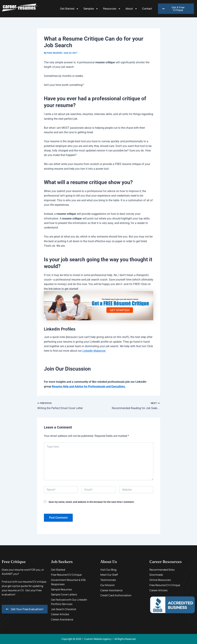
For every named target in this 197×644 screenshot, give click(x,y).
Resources (112, 9)
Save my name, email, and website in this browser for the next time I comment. (92, 502)
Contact (147, 9)
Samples (91, 9)
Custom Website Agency (98, 639)
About (131, 9)
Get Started (69, 9)
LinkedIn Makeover (94, 351)
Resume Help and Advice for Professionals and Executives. (89, 386)
